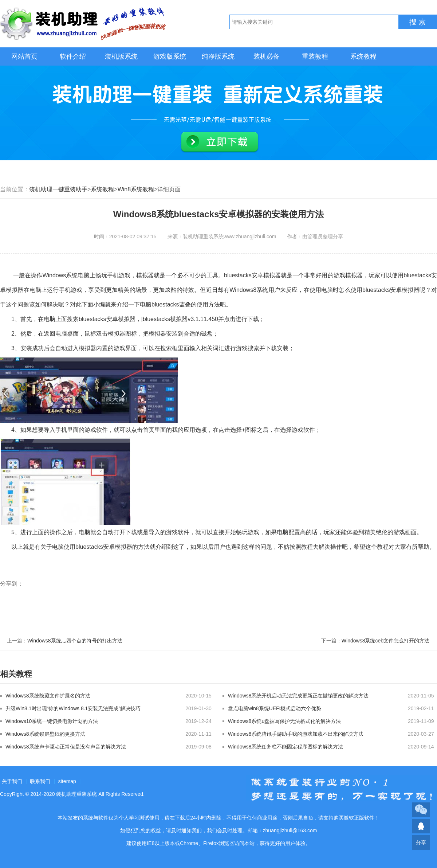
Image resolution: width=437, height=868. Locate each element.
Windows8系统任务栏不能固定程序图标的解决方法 (286, 747)
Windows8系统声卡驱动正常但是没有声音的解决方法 (66, 747)
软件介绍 (73, 56)
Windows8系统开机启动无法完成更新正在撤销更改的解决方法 (298, 696)
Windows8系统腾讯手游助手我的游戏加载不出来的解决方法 (296, 734)
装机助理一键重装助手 (58, 189)
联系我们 (40, 781)
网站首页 (24, 56)
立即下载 (220, 142)
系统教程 (363, 56)
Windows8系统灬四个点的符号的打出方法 (75, 641)
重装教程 (315, 56)
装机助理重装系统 (76, 794)
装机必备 (267, 56)
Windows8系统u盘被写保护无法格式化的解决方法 (284, 721)
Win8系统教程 (136, 189)
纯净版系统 (218, 56)
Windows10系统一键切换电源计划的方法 (52, 721)
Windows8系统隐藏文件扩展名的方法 (48, 696)
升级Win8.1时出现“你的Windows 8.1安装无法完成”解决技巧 (73, 708)
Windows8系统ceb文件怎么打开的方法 (385, 641)
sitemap (67, 781)
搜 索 (418, 22)
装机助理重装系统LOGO (84, 24)
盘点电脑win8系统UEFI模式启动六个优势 (275, 708)
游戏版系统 (170, 56)
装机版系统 (121, 56)
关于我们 (12, 781)
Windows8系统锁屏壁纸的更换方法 (45, 734)
